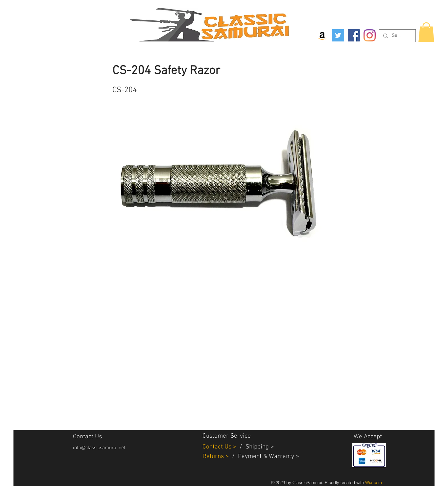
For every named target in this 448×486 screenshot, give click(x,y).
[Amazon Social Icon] (322, 35)
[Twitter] (338, 35)
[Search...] (397, 36)
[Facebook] (354, 35)
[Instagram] (370, 35)
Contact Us (218, 447)
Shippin (256, 447)
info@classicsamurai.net (99, 448)
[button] (426, 32)
